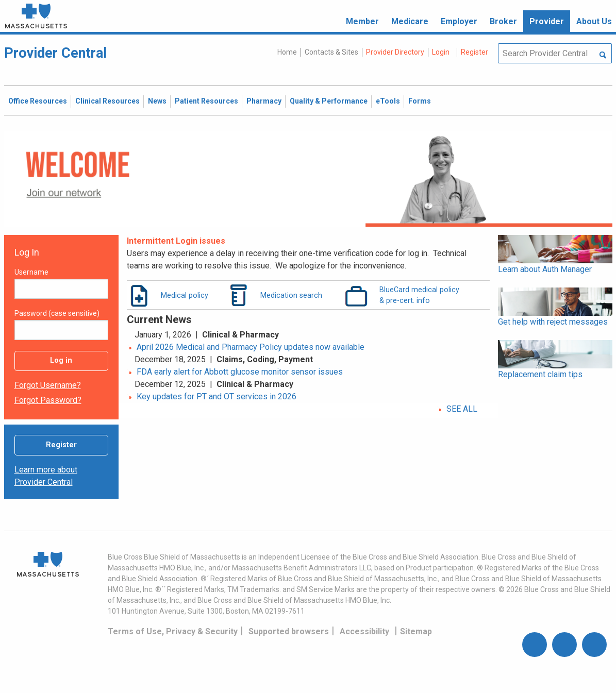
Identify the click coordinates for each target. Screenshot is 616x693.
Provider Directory (395, 52)
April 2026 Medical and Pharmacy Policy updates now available (251, 347)
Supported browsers (289, 631)
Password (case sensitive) (57, 313)
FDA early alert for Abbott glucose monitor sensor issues (240, 372)
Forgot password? (48, 400)
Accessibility (364, 631)
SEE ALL (462, 409)
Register (61, 445)
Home (287, 52)
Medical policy (185, 295)
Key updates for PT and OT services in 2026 (217, 396)
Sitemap (416, 631)
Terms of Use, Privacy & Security (173, 631)
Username (31, 272)
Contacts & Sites (331, 52)
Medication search (291, 295)
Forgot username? (48, 385)
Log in (61, 360)
